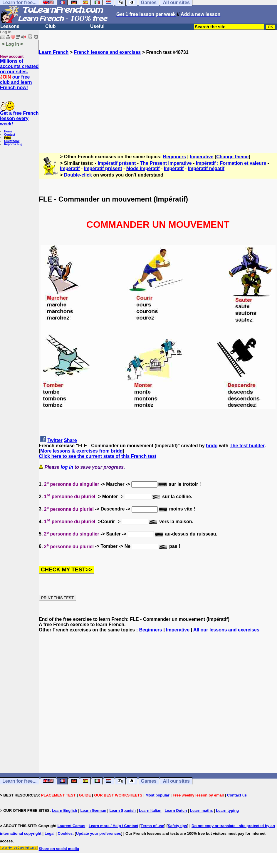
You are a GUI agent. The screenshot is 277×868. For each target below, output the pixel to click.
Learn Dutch (176, 810)
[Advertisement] (158, 96)
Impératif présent (117, 163)
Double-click (78, 175)
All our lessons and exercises (226, 630)
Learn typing (227, 810)
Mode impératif (143, 168)
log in (67, 467)
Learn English (65, 810)
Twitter (55, 440)
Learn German (93, 810)
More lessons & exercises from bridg (81, 451)
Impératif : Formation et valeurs (231, 163)
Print (7, 138)
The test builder (247, 446)
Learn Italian (150, 810)
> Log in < (12, 44)
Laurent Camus (72, 826)
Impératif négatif (206, 168)
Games (149, 781)
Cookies (65, 833)
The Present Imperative (166, 163)
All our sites (176, 781)
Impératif (70, 168)
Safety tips (177, 826)
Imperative (202, 157)
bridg (212, 446)
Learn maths (201, 810)
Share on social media (59, 849)
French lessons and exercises (108, 52)
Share (70, 440)
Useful (97, 26)
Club (51, 26)
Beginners (174, 157)
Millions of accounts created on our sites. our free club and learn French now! (19, 74)
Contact (10, 135)
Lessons (10, 26)
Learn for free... (19, 781)
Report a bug (13, 144)
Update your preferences (99, 833)
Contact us (237, 795)
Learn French (54, 52)
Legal (50, 833)
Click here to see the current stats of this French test (98, 456)
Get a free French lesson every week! (19, 118)
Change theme (232, 157)
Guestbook (12, 141)
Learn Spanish (122, 810)
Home (8, 131)
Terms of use (152, 826)
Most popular (157, 795)
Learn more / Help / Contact (114, 826)
